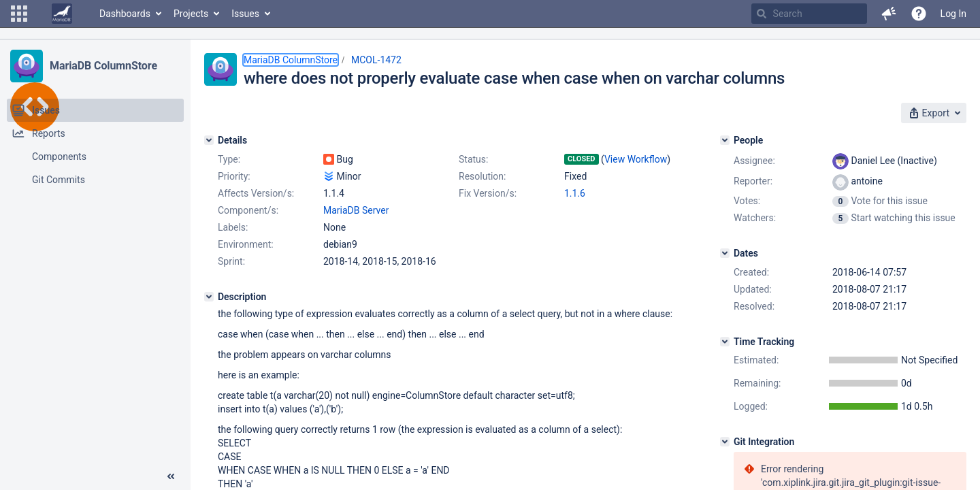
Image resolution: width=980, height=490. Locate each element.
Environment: (246, 244)
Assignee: (754, 161)
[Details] (209, 140)
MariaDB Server (356, 210)
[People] (725, 140)
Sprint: (231, 261)
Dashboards (125, 14)
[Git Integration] (725, 442)
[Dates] (725, 253)
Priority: (234, 176)
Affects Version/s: (256, 193)
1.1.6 (575, 193)
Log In (953, 14)
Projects (191, 14)
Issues (245, 14)
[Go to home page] (62, 14)
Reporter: (753, 181)
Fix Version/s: (488, 193)
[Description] (209, 297)
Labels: (233, 227)
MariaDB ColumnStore (103, 66)
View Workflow (636, 159)
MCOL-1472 (376, 60)
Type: (229, 159)
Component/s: (248, 210)
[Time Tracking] (725, 342)
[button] (19, 14)
